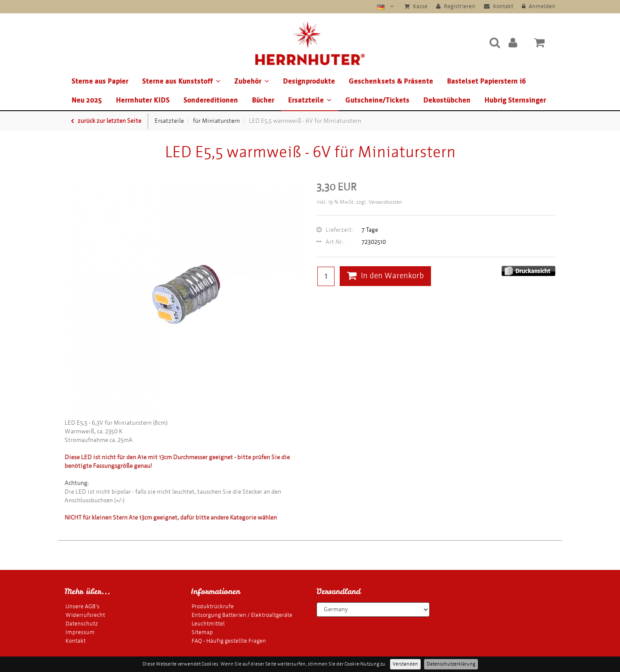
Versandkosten (385, 202)
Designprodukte (309, 81)
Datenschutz (82, 624)
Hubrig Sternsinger (515, 100)
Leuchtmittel (208, 624)
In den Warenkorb (385, 276)
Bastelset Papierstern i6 (487, 81)
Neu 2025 (87, 100)
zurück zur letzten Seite (106, 121)
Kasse (416, 6)
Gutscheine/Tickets (377, 100)
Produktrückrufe (213, 606)
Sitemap (202, 632)
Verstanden (405, 664)
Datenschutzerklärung (451, 664)
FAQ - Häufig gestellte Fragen (229, 641)
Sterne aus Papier (100, 81)
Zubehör (252, 81)
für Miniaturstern (216, 121)
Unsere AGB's (82, 606)
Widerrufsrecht (85, 615)
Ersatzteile (310, 100)
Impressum (80, 632)
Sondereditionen (211, 100)
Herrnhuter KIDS (143, 100)
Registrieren (456, 6)
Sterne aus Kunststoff (181, 81)
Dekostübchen (447, 100)
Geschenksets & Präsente (391, 81)
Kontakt (499, 6)
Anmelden (539, 6)
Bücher (263, 100)
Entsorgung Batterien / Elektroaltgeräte (242, 615)
